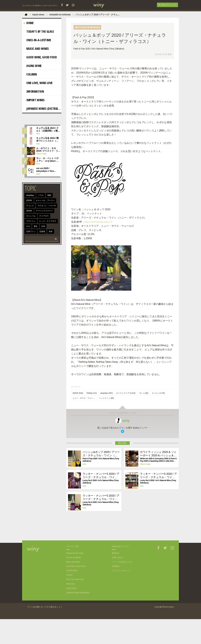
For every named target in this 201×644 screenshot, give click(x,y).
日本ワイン (31, 231)
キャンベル (31, 216)
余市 (51, 231)
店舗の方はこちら (168, 5)
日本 (43, 226)
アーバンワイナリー (44, 211)
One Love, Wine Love (38, 83)
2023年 (29, 200)
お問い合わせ (117, 582)
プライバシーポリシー (121, 596)
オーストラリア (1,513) (126, 418)
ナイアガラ (44, 216)
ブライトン (31, 221)
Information (34, 91)
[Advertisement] (120, 554)
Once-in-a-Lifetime (37, 40)
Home (28, 23)
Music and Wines (36, 49)
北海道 (42, 231)
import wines (34, 100)
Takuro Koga (145, 489)
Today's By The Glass (39, 31)
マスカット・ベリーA (47, 206)
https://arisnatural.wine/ (97, 234)
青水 (36, 226)
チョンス (30, 206)
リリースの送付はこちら (122, 587)
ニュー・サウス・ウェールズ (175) (85, 423)
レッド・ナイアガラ (48, 221)
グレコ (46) (144, 418)
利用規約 (116, 591)
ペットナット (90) (106, 423)
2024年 (29, 211)
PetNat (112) (92, 418)
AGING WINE (32, 66)
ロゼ (28, 226)
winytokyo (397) (106, 418)
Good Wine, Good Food (40, 57)
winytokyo (30, 195)
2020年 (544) (78, 418)
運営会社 (116, 578)
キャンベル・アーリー (45, 200)
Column (30, 74)
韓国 (49, 195)
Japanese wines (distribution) (42, 109)
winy (123, 445)
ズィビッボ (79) (158, 418)
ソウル (41, 195)
